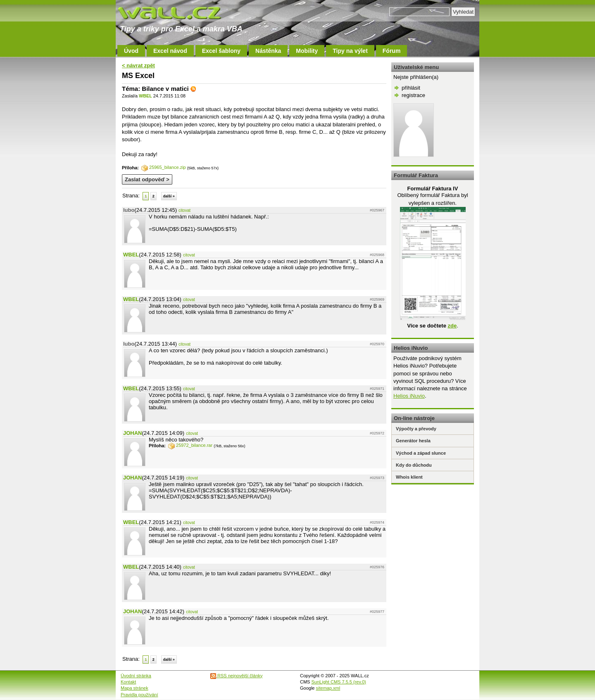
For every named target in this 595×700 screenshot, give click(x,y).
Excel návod (170, 51)
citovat (184, 210)
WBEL (145, 96)
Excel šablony (221, 51)
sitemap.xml (328, 688)
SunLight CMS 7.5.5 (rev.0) (339, 682)
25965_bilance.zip (164, 167)
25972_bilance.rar (190, 445)
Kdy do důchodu (414, 465)
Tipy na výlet (350, 51)
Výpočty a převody (416, 429)
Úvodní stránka (136, 676)
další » (169, 196)
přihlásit (411, 88)
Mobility (307, 51)
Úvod (131, 51)
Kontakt (128, 682)
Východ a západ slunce (421, 453)
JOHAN (133, 433)
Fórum (392, 51)
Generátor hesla (413, 441)
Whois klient (409, 477)
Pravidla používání (139, 695)
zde (452, 326)
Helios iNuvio (409, 396)
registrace (413, 95)
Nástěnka (268, 51)
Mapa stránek (134, 688)
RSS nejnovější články (237, 676)
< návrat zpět (138, 65)
